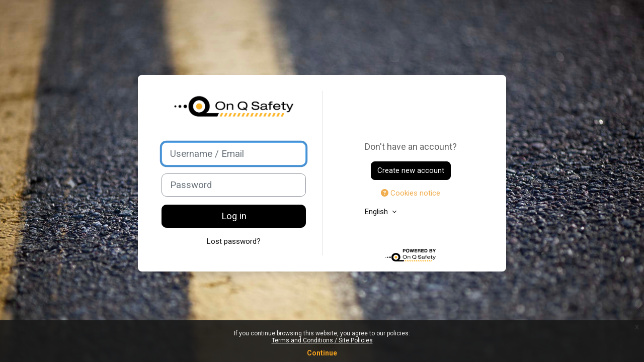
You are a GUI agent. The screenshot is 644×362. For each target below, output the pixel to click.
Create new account (411, 170)
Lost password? (234, 241)
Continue (322, 353)
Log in (234, 216)
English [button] (377, 212)
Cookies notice (411, 193)
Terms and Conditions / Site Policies (322, 340)
